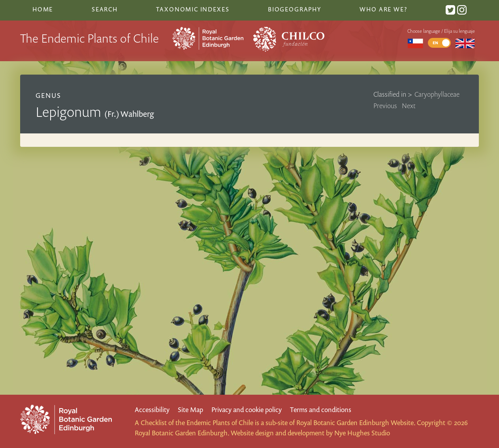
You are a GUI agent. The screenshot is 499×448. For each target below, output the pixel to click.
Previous (385, 106)
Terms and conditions (321, 410)
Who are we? (383, 9)
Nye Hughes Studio (362, 433)
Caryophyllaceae (437, 94)
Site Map (190, 410)
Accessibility (152, 410)
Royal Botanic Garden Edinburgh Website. (356, 423)
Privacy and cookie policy (247, 410)
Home (43, 9)
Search (105, 9)
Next (409, 106)
